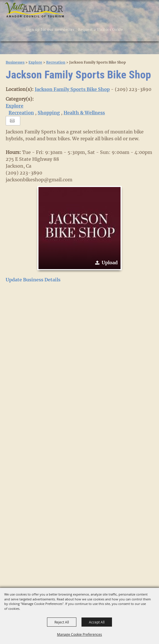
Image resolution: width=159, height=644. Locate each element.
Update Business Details (33, 280)
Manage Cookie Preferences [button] (79, 634)
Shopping (49, 113)
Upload (110, 263)
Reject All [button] (62, 622)
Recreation (56, 62)
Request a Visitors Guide (100, 30)
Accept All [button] (97, 622)
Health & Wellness (84, 113)
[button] (133, 29)
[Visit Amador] (34, 10)
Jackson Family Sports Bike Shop (72, 89)
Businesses (15, 62)
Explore (35, 62)
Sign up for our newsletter (50, 30)
